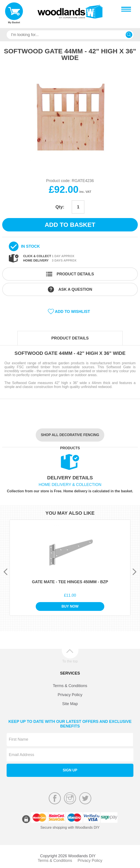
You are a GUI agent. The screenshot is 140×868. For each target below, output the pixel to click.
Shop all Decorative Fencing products (70, 437)
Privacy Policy (70, 695)
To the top (70, 661)
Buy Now (70, 606)
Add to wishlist (73, 312)
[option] (70, 116)
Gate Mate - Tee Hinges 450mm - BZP (70, 582)
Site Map (70, 704)
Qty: (60, 207)
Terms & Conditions (70, 686)
